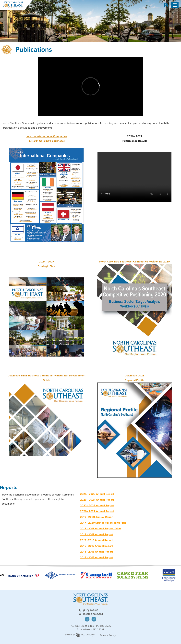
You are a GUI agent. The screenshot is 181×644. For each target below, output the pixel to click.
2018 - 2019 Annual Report (97, 534)
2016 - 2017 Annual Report (96, 546)
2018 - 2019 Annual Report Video (100, 529)
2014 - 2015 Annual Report (97, 557)
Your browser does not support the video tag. (134, 177)
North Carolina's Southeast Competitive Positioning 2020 (134, 262)
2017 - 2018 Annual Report (96, 540)
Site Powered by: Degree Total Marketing (80, 635)
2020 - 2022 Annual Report (97, 511)
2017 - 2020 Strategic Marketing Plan (103, 523)
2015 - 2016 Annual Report (97, 552)
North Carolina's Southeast (13, 5)
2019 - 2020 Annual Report (97, 517)
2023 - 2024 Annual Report (97, 500)
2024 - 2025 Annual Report (97, 494)
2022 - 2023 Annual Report (97, 506)
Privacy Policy (108, 635)
